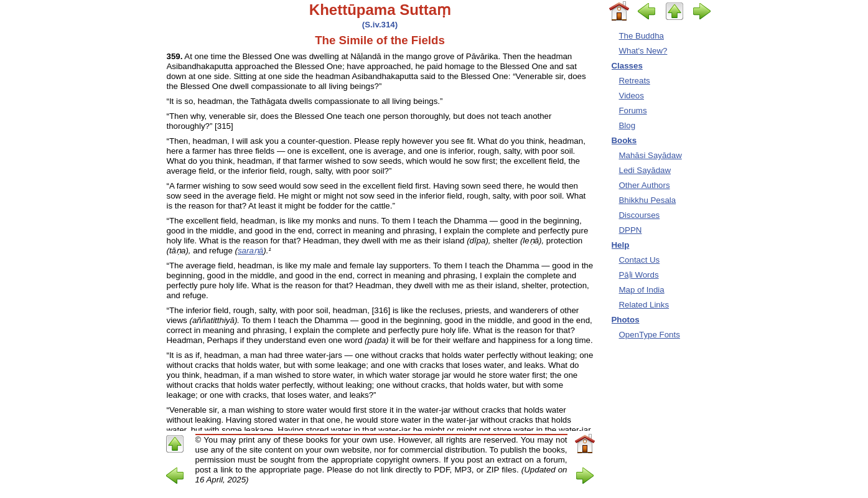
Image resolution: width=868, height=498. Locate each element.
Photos (626, 320)
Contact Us (640, 260)
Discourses (640, 215)
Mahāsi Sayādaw (651, 155)
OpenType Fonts (650, 335)
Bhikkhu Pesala (648, 200)
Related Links (644, 305)
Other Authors (645, 185)
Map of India (642, 290)
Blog (628, 125)
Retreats (635, 81)
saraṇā (250, 251)
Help (621, 245)
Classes (627, 66)
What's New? (643, 51)
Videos (632, 96)
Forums (633, 110)
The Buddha (642, 36)
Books (624, 140)
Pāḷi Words (639, 275)
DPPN (631, 230)
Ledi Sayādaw (645, 170)
